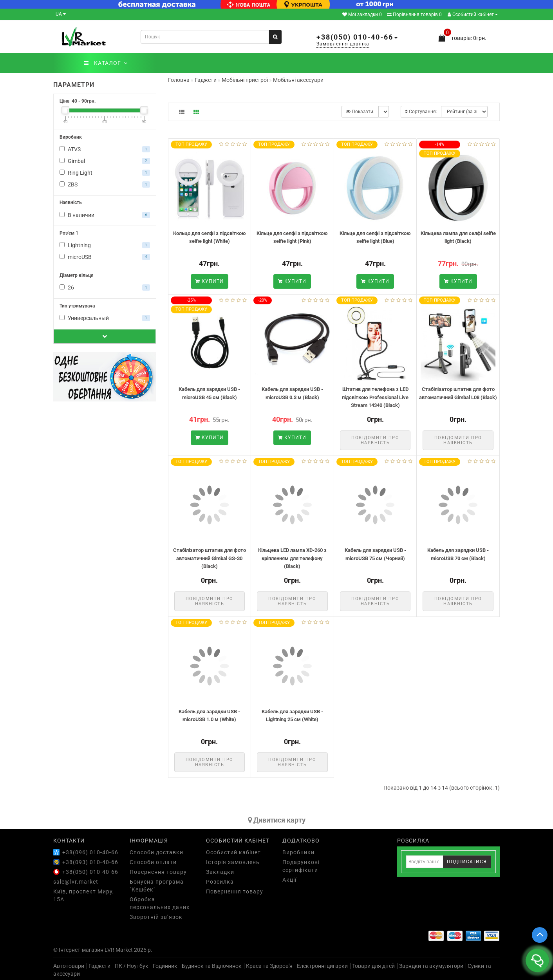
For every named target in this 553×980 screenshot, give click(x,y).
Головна (179, 80)
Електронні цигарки (322, 966)
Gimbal (105, 161)
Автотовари (69, 966)
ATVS (105, 149)
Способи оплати (153, 862)
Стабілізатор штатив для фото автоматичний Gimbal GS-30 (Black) (210, 558)
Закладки (220, 872)
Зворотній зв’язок (156, 917)
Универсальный (105, 318)
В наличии (105, 215)
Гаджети (99, 966)
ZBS (105, 184)
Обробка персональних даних (160, 903)
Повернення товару (158, 872)
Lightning (105, 245)
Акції (289, 880)
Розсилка (220, 882)
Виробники (298, 852)
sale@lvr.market (76, 882)
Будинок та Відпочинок (212, 966)
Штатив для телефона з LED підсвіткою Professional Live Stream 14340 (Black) (375, 397)
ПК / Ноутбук (132, 966)
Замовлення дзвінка (343, 44)
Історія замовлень (233, 862)
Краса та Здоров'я (269, 966)
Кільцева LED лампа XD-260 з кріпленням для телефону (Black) (292, 558)
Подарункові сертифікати (301, 866)
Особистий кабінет (473, 14)
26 (105, 287)
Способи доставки (156, 852)
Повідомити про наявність (375, 440)
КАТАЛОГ (106, 63)
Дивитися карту (277, 820)
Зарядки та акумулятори (431, 966)
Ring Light (105, 173)
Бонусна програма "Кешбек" (157, 886)
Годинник (165, 966)
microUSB (105, 257)
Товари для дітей (373, 966)
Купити (210, 281)
